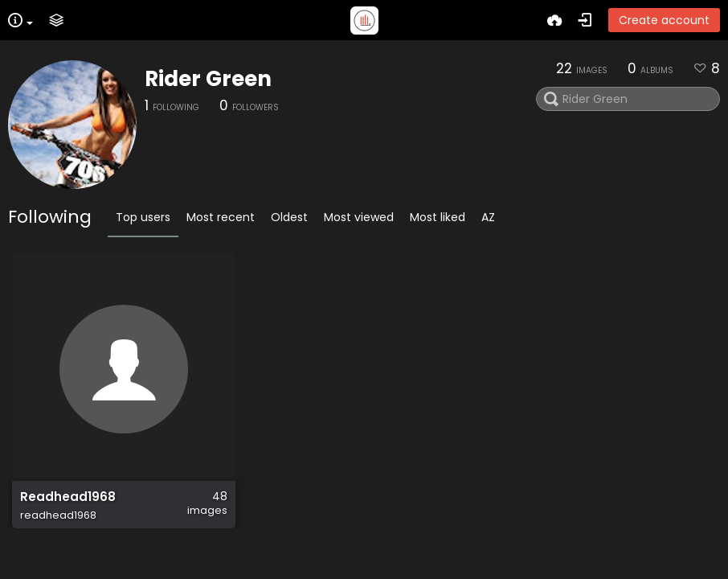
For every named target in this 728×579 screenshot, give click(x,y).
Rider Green (208, 79)
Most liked (438, 217)
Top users (143, 217)
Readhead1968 (68, 497)
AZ (488, 217)
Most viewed (359, 217)
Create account (664, 20)
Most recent (221, 217)
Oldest (289, 217)
